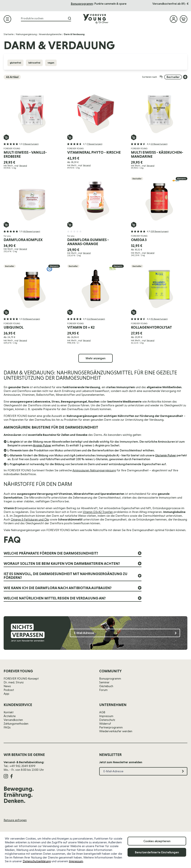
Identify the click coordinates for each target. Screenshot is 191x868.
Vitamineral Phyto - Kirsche (94, 152)
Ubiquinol (14, 327)
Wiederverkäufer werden (116, 731)
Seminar (104, 682)
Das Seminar (104, 4)
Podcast (9, 690)
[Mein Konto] (174, 19)
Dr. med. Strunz (14, 682)
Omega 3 (139, 240)
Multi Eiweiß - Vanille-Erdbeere (25, 154)
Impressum (76, 861)
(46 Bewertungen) (31, 231)
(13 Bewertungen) (159, 144)
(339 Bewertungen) (159, 231)
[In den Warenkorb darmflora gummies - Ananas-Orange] (70, 225)
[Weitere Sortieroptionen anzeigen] (185, 77)
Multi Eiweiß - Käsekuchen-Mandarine (157, 154)
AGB (102, 712)
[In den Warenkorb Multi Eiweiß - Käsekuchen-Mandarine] (134, 137)
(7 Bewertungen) (94, 144)
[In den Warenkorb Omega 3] (134, 225)
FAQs (7, 727)
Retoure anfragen (15, 820)
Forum (103, 690)
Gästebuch (106, 686)
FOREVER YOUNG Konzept (21, 679)
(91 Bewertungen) (159, 319)
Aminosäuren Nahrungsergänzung (94, 470)
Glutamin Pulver (166, 455)
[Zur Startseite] (96, 19)
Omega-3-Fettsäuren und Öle (30, 519)
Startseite (9, 34)
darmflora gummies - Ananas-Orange (88, 242)
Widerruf (105, 724)
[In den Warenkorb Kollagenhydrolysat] (134, 312)
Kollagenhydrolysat (151, 327)
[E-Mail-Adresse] (125, 633)
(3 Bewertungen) (31, 144)
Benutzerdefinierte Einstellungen (157, 852)
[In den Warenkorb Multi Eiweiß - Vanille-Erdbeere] (6, 137)
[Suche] (70, 18)
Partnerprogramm (111, 727)
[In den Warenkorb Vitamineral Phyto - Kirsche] (70, 137)
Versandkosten (13, 720)
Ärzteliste (10, 716)
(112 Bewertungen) (96, 319)
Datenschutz (107, 720)
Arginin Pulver (42, 445)
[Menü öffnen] (7, 19)
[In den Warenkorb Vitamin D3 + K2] (70, 312)
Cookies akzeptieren (157, 841)
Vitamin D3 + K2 (81, 327)
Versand (23, 166)
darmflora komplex (23, 240)
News (7, 686)
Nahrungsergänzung (26, 34)
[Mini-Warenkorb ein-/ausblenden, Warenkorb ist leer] (184, 19)
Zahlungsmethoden (16, 724)
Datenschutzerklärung (37, 861)
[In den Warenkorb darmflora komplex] (6, 225)
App (6, 694)
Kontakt (9, 712)
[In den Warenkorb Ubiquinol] (6, 312)
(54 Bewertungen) (31, 319)
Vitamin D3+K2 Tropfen (98, 512)
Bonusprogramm (110, 679)
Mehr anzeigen (95, 358)
